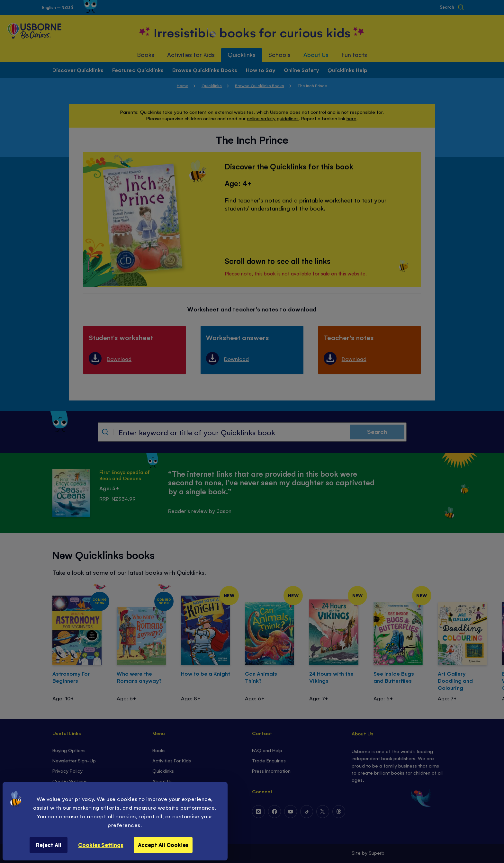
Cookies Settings (101, 845)
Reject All (49, 845)
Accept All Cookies (163, 845)
